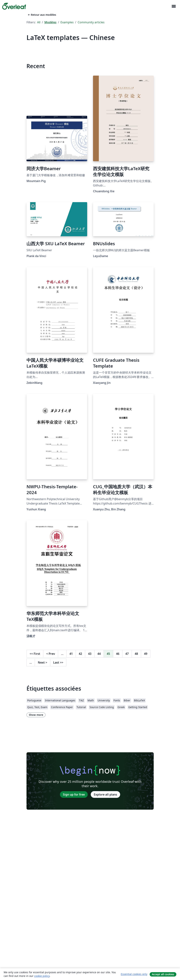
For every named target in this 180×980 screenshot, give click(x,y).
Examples (67, 22)
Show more (36, 715)
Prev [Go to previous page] (51, 654)
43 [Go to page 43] (90, 654)
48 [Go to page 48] (136, 654)
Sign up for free (74, 794)
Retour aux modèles (42, 15)
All (39, 22)
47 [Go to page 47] (127, 654)
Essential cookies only (134, 974)
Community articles (91, 22)
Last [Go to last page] (58, 662)
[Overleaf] (14, 6)
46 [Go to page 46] (118, 654)
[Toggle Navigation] (174, 6)
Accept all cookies (163, 974)
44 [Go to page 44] (99, 654)
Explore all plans (105, 794)
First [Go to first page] (35, 654)
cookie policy (42, 976)
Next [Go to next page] (42, 662)
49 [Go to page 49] (146, 654)
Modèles (50, 22)
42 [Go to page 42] (80, 654)
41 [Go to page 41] (71, 654)
